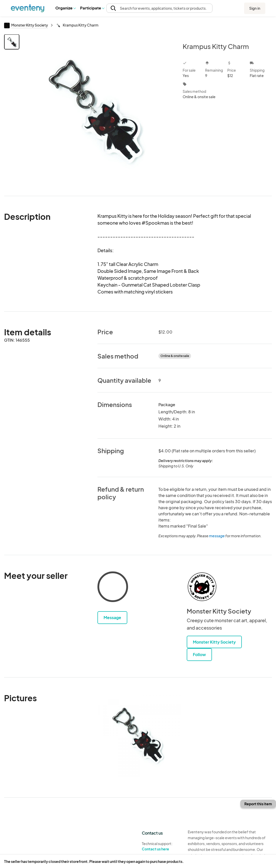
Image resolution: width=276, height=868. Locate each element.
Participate (92, 8)
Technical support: (161, 846)
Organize (65, 8)
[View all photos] (98, 111)
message (217, 536)
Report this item (258, 804)
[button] (65, 8)
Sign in (255, 8)
